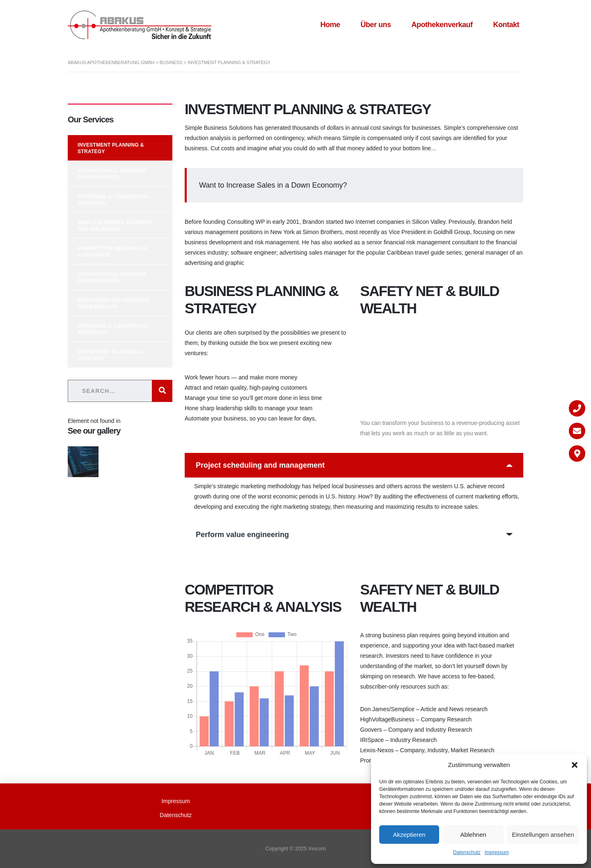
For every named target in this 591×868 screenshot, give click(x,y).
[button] (575, 765)
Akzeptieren (409, 835)
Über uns (376, 25)
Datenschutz (467, 852)
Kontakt (506, 25)
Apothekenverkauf (442, 25)
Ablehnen (473, 835)
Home (330, 25)
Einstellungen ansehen (543, 835)
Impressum (497, 852)
